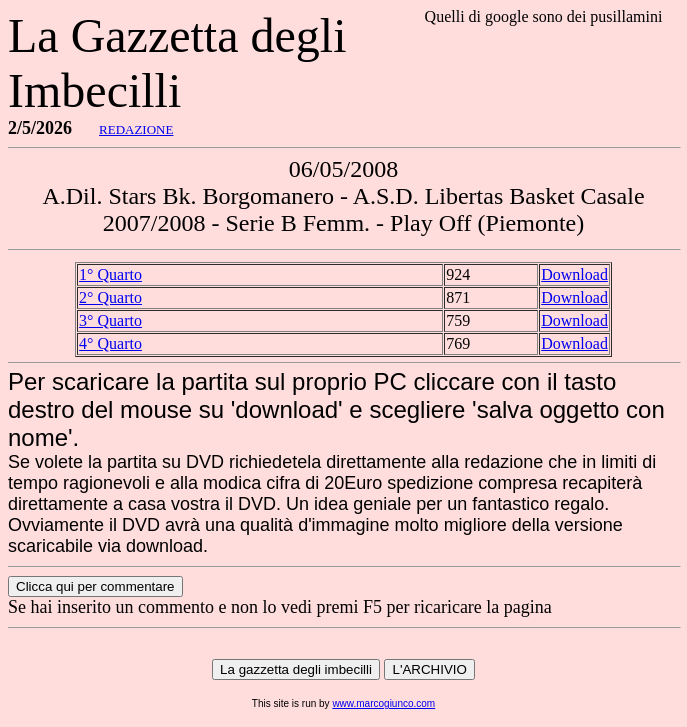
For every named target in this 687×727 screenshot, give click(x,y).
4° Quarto (110, 343)
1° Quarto (110, 274)
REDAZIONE (136, 129)
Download (574, 274)
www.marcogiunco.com (383, 703)
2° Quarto (110, 297)
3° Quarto (110, 320)
